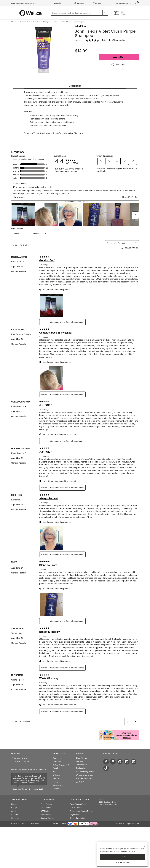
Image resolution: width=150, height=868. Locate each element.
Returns (56, 778)
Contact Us (58, 758)
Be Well (80, 782)
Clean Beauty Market (78, 804)
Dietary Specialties (77, 818)
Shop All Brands (47, 818)
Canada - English (21, 758)
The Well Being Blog (84, 778)
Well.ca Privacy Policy (85, 772)
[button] (79, 57)
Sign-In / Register (123, 3)
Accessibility (58, 785)
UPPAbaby (45, 811)
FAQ (55, 772)
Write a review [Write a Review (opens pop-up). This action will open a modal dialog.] (118, 40)
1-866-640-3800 (33, 824)
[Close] (144, 846)
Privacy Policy (129, 851)
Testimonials (81, 768)
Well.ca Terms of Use (85, 775)
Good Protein (46, 804)
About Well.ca (82, 758)
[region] (122, 854)
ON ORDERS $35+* (24, 3)
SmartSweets (46, 815)
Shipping (57, 775)
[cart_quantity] (86, 57)
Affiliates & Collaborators (82, 763)
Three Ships (46, 808)
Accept (122, 857)
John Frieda (81, 26)
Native (14, 804)
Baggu (14, 808)
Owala (14, 811)
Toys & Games (76, 808)
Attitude (15, 815)
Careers (56, 789)
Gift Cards (57, 762)
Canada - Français (21, 761)
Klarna (56, 782)
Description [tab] (75, 86)
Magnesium (75, 815)
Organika (15, 818)
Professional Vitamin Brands (81, 811)
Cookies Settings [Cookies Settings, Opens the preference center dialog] (122, 863)
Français (57, 3)
